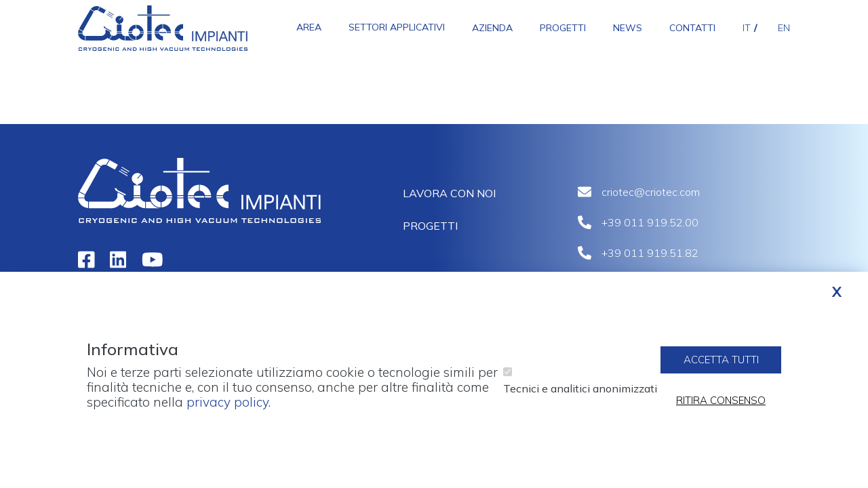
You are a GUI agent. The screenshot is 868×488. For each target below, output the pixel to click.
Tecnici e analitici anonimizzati (580, 396)
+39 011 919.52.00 (650, 222)
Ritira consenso (721, 409)
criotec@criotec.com (651, 192)
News (628, 28)
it (747, 28)
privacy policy (228, 410)
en (784, 28)
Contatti (692, 28)
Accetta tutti (721, 368)
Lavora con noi (449, 193)
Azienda (492, 28)
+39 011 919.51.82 (650, 253)
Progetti (563, 28)
